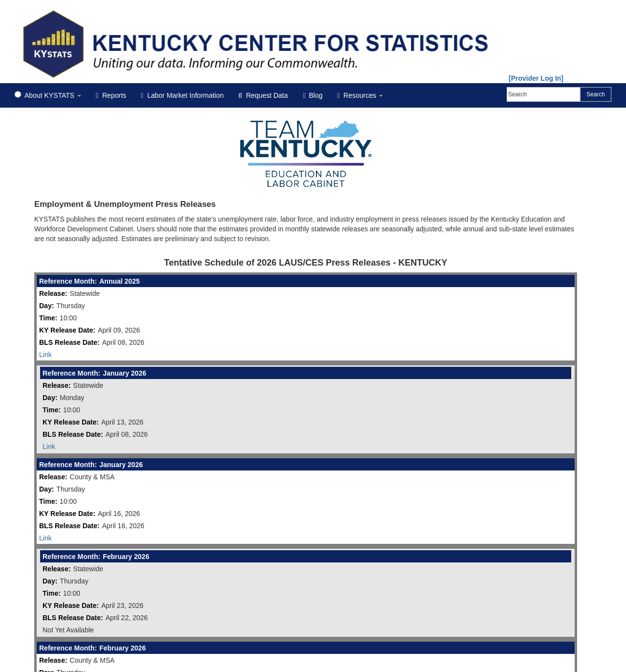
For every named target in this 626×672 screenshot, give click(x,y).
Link (45, 355)
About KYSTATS (48, 95)
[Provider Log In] (536, 78)
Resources (360, 95)
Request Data (263, 95)
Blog (313, 95)
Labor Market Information (182, 95)
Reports (111, 95)
